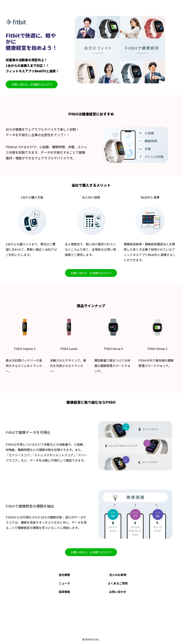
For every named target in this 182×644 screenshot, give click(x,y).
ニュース (64, 583)
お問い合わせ (118, 592)
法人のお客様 (118, 575)
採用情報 (64, 592)
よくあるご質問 (118, 583)
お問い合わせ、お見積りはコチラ (32, 84)
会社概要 (64, 575)
